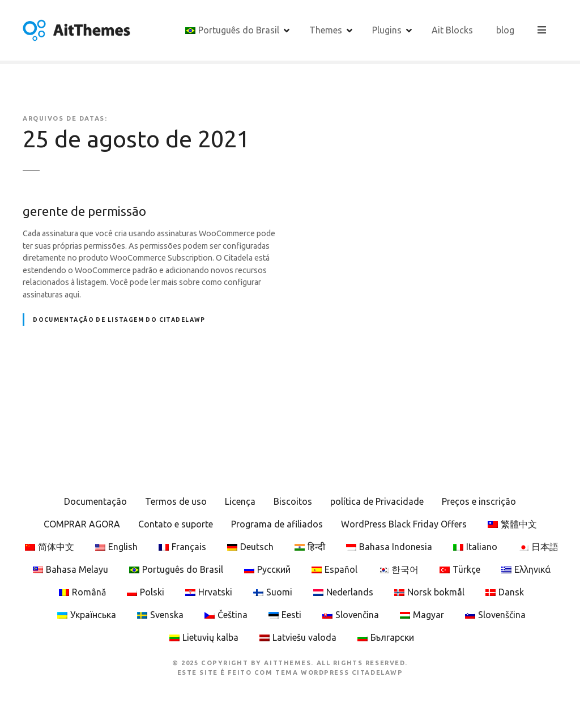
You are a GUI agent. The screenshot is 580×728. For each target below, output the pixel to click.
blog (506, 30)
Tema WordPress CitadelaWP (339, 672)
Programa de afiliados (277, 524)
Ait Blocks (453, 30)
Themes (326, 30)
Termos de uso (176, 501)
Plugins (387, 30)
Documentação (95, 501)
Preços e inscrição (479, 501)
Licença (240, 501)
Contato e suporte (176, 524)
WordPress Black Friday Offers (404, 524)
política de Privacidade (377, 501)
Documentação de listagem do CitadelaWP (119, 320)
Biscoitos (293, 501)
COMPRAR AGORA (82, 524)
